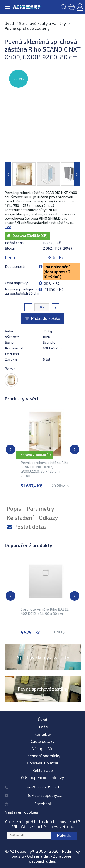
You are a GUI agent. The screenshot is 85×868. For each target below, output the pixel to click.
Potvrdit (64, 835)
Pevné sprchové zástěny (27, 28)
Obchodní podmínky (43, 756)
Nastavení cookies (21, 812)
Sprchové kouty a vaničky (43, 23)
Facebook (43, 804)
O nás (42, 727)
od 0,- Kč (52, 283)
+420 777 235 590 (43, 787)
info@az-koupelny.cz (43, 795)
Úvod (9, 23)
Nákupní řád (42, 748)
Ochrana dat (38, 856)
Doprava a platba (42, 763)
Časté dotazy (43, 741)
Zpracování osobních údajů (51, 859)
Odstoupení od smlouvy (43, 777)
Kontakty (43, 734)
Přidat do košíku (45, 318)
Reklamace (42, 770)
